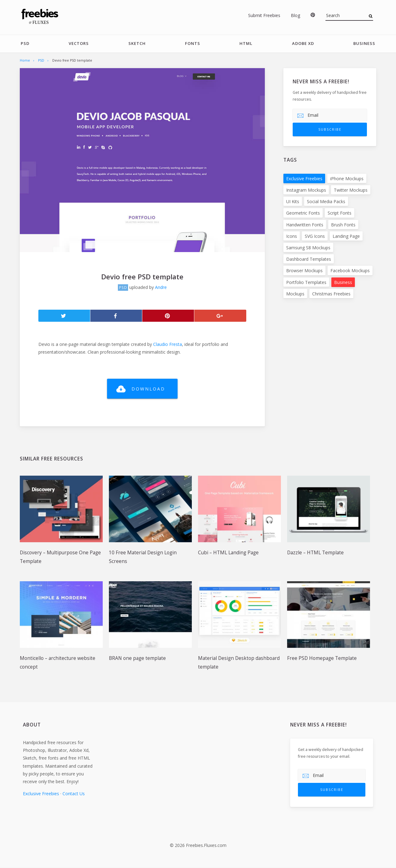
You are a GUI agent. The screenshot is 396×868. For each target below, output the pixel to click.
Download (149, 389)
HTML (246, 44)
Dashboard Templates (309, 259)
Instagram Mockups (306, 190)
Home (25, 60)
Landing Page (346, 236)
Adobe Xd (303, 44)
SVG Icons (315, 236)
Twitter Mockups (351, 190)
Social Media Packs (326, 201)
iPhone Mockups (347, 179)
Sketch (137, 44)
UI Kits (293, 201)
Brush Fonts (343, 225)
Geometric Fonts (303, 213)
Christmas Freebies (331, 294)
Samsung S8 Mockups (308, 248)
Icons (292, 236)
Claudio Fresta (168, 344)
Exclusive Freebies (304, 179)
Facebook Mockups (350, 270)
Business (364, 44)
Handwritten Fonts (305, 225)
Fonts (193, 44)
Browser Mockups (304, 270)
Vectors (79, 44)
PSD (25, 44)
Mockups (295, 294)
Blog (295, 15)
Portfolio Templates (306, 282)
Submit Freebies (264, 15)
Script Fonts (340, 213)
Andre (161, 287)
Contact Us (74, 794)
